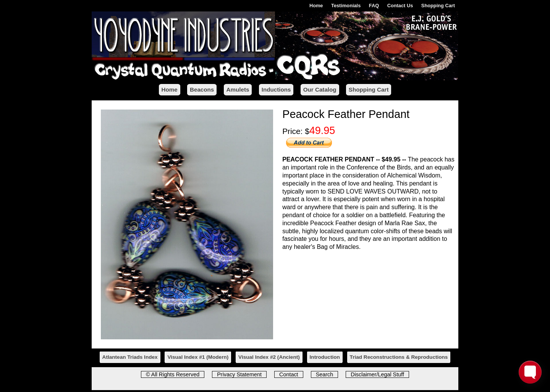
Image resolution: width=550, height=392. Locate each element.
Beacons (202, 90)
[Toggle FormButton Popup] (530, 372)
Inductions (276, 90)
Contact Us (400, 6)
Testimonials (346, 6)
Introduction (325, 357)
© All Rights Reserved (173, 374)
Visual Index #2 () (269, 357)
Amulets (238, 90)
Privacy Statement (239, 374)
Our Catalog (320, 90)
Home (316, 6)
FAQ (374, 6)
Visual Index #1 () (198, 357)
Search (325, 374)
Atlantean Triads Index (130, 357)
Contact (289, 374)
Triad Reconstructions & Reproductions (399, 357)
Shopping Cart (438, 6)
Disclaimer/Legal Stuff (377, 374)
